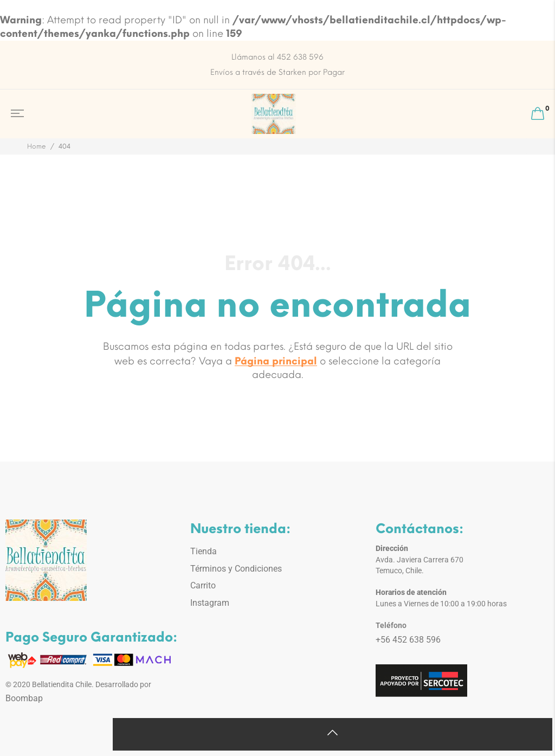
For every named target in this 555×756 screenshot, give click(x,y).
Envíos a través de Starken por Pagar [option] (277, 72)
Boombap (24, 698)
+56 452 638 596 (408, 640)
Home (37, 146)
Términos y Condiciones (236, 569)
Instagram (210, 603)
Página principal (276, 361)
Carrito (203, 585)
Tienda (204, 551)
